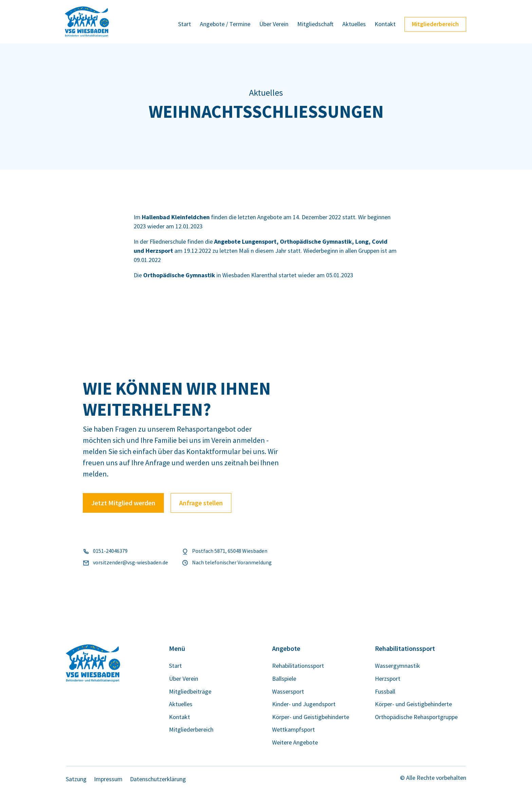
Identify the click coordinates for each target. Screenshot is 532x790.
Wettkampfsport (293, 730)
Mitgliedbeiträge (190, 692)
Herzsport (388, 679)
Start (185, 25)
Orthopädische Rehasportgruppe (416, 717)
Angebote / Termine (225, 25)
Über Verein (274, 25)
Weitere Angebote (295, 742)
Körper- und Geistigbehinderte (311, 717)
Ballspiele (284, 679)
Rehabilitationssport (298, 666)
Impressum (108, 779)
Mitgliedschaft (315, 25)
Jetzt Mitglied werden (123, 503)
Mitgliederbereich (435, 24)
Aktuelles (354, 25)
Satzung (76, 779)
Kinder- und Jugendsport (304, 704)
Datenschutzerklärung (158, 779)
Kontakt (385, 25)
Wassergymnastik (397, 666)
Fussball (385, 692)
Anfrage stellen (201, 503)
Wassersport (288, 692)
